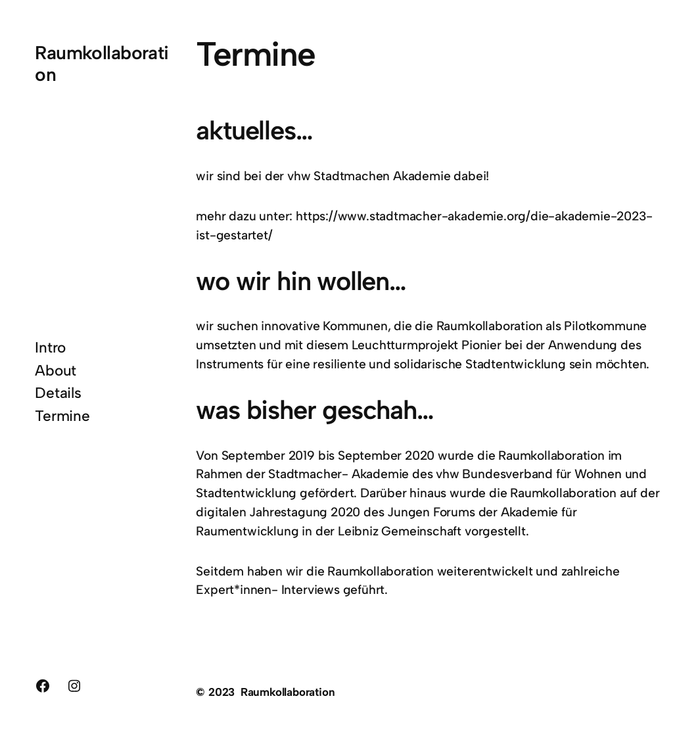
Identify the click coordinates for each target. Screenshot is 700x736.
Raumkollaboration (102, 63)
